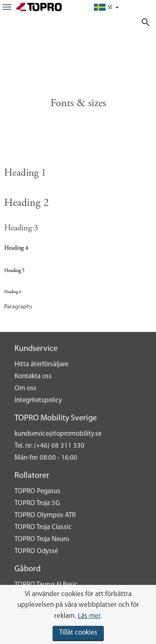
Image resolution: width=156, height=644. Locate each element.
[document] (78, 614)
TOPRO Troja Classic (43, 527)
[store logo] (39, 7)
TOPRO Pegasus (37, 491)
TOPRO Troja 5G (37, 503)
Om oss (25, 388)
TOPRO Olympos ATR (45, 515)
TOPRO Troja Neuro (42, 539)
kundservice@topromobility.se (58, 434)
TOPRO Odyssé (36, 551)
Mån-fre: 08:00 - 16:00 (46, 458)
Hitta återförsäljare (41, 364)
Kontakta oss (33, 376)
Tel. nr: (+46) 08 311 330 (49, 446)
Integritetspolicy (38, 400)
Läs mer (89, 616)
